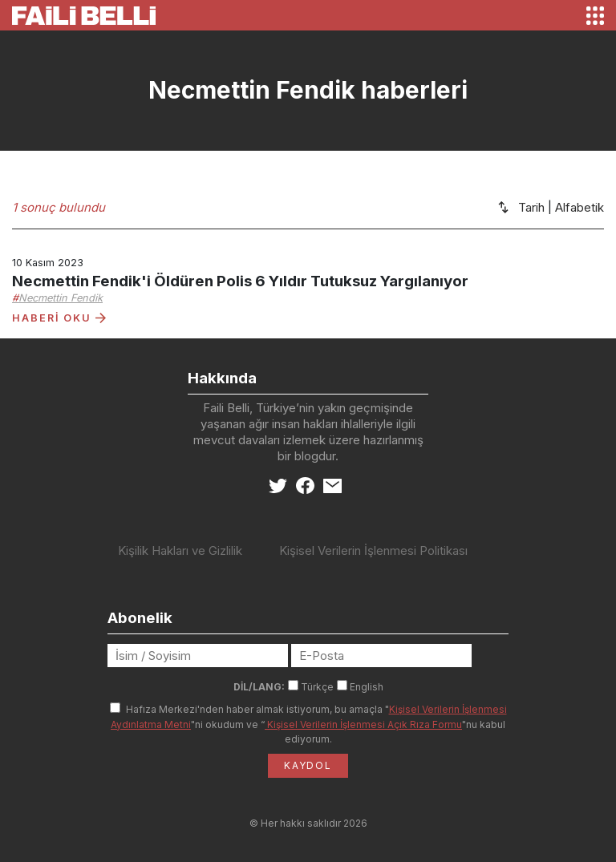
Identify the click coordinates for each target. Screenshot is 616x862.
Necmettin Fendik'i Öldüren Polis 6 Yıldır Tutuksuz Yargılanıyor (240, 281)
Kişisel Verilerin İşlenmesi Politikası (373, 550)
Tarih (531, 207)
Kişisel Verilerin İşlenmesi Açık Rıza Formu (363, 724)
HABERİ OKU (59, 318)
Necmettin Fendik (61, 298)
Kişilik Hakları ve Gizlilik (180, 550)
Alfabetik (580, 207)
